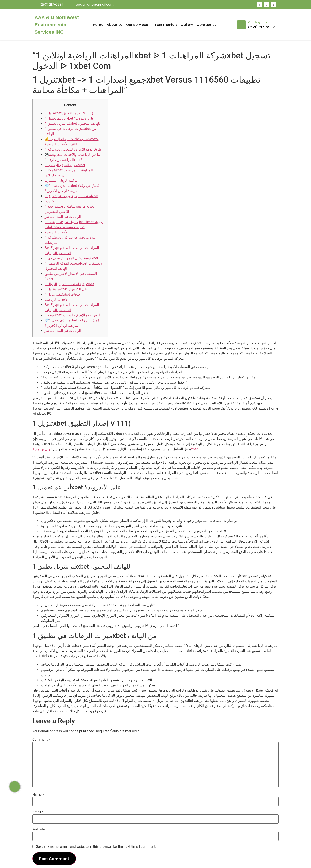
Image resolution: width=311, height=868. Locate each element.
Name (38, 795)
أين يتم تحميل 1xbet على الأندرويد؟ (69, 118)
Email (38, 812)
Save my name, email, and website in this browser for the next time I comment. (96, 847)
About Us (115, 25)
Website (39, 829)
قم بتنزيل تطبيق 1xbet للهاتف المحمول (72, 124)
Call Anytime (258, 22)
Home (98, 25)
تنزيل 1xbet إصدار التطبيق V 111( (69, 113)
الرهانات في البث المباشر (63, 217)
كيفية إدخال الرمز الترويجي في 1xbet (71, 258)
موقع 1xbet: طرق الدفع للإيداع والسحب (73, 149)
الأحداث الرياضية (56, 232)
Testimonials (166, 25)
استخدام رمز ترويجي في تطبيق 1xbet (71, 196)
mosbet (82, 12)
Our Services (139, 25)
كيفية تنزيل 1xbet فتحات (62, 294)
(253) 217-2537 (261, 27)
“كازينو (49, 201)
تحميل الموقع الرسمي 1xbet (65, 165)
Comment (41, 740)
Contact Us (207, 25)
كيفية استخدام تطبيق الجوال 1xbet (69, 284)
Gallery (187, 25)
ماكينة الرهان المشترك (61, 180)
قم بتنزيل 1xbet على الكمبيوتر (66, 289)
